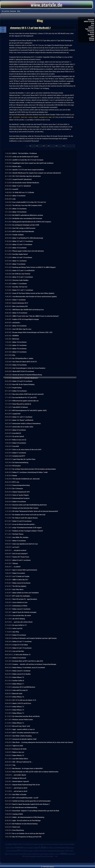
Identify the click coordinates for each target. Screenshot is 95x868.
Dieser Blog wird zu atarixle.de (22, 404)
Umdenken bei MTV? (19, 456)
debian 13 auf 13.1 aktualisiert (22, 186)
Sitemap (92, 38)
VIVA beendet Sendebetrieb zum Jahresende (26, 479)
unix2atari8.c (16, 322)
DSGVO (28, 844)
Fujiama (66, 844)
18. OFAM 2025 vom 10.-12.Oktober (23, 192)
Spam (71, 851)
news (92, 25)
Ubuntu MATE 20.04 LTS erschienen (23, 371)
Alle (56, 856)
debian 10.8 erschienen (19, 342)
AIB (6, 844)
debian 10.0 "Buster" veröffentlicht (23, 420)
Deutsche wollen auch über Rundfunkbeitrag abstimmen (30, 505)
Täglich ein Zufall (18, 745)
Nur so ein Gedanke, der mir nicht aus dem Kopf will (28, 833)
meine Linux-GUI (17, 628)
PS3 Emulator (17, 466)
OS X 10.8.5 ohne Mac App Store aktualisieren (27, 176)
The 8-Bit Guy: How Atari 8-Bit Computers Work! (27, 205)
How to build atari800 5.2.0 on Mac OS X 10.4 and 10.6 (29, 202)
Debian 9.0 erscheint (19, 573)
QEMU (67, 851)
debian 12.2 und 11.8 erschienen (22, 257)
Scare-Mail (16, 446)
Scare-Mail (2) (17, 433)
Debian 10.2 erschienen (20, 391)
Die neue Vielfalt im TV (19, 625)
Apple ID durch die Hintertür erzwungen (24, 612)
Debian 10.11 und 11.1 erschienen (23, 290)
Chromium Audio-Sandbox (20, 280)
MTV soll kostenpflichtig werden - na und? (25, 798)
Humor (12, 848)
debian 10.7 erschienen (19, 345)
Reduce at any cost (18, 752)
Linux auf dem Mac (18, 651)
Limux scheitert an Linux (20, 602)
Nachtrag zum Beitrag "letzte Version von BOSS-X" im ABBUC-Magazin (34, 267)
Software (91, 27)
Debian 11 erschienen (19, 300)
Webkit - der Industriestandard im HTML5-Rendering (28, 817)
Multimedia (61, 848)
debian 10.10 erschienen (20, 313)
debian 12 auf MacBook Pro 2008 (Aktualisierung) (28, 238)
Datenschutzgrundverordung (21, 485)
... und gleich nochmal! (19, 550)
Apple (33, 146)
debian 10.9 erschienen (19, 326)
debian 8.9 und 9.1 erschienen (21, 560)
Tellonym (15, 563)
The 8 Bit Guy (14, 854)
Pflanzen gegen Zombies (31, 851)
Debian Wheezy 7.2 (18, 723)
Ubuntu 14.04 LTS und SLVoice (22, 703)
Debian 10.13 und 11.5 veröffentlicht (23, 270)
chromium (52, 854)
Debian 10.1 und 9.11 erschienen (22, 417)
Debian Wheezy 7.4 (18, 710)
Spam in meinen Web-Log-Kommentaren (25, 570)
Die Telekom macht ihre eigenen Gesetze (25, 518)
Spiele (7, 854)
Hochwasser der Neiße (19, 749)
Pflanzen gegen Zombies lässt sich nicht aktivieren (28, 251)
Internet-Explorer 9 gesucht (21, 781)
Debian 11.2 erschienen (20, 283)
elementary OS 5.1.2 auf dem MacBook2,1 (25, 378)
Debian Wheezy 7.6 (18, 697)
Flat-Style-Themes (18, 534)
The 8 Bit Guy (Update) (19, 586)
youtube (50, 856)
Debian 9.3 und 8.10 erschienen (22, 521)
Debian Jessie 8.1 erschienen (21, 671)
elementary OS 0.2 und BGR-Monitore (24, 687)
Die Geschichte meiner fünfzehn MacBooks (26, 182)
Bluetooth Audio (17, 693)
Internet (19, 847)
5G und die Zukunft (18, 436)
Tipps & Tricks (90, 29)
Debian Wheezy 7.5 (18, 706)
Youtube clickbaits (18, 234)
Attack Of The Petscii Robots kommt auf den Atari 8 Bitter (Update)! (33, 293)
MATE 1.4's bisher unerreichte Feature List (25, 732)
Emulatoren (42, 844)
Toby (14, 765)
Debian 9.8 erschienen (19, 443)
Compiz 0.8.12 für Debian (20, 645)
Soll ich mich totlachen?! (20, 553)
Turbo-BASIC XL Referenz (20, 407)
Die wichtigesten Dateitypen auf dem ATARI (26, 225)
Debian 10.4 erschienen (20, 365)
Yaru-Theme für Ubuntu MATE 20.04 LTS (25, 361)
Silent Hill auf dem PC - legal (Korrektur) (25, 599)
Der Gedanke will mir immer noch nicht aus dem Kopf (29, 514)
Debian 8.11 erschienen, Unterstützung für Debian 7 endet (30, 472)
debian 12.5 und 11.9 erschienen (22, 244)
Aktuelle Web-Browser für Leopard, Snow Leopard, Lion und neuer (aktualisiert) (37, 173)
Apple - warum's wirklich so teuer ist (23, 729)
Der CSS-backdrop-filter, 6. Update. (23, 358)
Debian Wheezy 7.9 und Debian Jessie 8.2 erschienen (29, 667)
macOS (45, 856)
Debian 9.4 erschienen (19, 501)
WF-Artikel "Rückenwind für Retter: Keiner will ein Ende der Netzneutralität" (35, 511)
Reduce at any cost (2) (19, 440)
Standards (91, 34)
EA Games (34, 844)
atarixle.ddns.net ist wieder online (23, 427)
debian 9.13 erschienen (19, 352)
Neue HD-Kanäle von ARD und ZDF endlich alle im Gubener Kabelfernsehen (35, 772)
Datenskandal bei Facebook (21, 498)
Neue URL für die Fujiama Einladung (23, 384)
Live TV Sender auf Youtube (21, 576)
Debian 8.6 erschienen (19, 635)
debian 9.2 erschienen (19, 540)
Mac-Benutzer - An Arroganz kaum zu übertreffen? (28, 768)
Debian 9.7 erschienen (19, 453)
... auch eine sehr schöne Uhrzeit (22, 622)
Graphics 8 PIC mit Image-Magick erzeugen (26, 319)
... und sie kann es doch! (20, 791)
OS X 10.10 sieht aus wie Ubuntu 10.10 (24, 700)
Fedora (61, 844)
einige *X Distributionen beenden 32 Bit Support (27, 527)
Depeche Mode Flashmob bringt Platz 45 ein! (26, 784)
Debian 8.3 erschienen (19, 658)
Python (62, 851)
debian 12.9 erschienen (19, 208)
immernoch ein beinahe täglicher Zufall (24, 739)
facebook (27, 856)
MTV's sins (16, 482)
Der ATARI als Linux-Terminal (21, 274)
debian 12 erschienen (19, 264)
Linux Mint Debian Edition (20, 758)
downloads (91, 31)
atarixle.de (44, 854)
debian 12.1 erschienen (19, 261)
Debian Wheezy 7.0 (18, 755)
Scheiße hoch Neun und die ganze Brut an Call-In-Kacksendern (31, 801)
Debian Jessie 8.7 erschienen (21, 609)
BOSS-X (20, 844)
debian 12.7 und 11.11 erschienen (23, 241)
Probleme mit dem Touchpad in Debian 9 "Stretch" (28, 531)
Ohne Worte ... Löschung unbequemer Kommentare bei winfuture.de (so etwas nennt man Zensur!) (43, 742)
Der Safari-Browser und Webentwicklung (25, 807)
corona (58, 854)
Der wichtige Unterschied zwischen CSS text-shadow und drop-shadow (34, 469)
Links (92, 36)
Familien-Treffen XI (18, 680)
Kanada (15, 475)
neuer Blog (16, 632)
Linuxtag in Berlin (18, 814)
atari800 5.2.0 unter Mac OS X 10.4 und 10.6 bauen (28, 160)
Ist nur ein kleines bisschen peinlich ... (24, 524)
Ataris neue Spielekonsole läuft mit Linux (25, 544)
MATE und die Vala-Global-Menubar (23, 231)
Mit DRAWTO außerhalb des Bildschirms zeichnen (28, 215)
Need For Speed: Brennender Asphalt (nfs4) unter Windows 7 (31, 804)
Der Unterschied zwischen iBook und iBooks (26, 716)
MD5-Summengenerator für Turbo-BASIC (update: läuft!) (29, 410)
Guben (8, 848)
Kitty (14, 355)
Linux (40, 146)
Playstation (43, 851)
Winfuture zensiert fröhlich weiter (23, 719)
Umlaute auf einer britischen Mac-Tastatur (25, 508)
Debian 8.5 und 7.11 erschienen (22, 641)
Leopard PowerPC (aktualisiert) (22, 179)
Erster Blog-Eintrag (18, 830)
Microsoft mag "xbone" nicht (21, 726)
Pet (22, 851)
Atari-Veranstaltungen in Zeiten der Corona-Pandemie (29, 368)
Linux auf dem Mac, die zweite (22, 615)
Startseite (91, 20)
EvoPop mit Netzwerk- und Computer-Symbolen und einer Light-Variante (34, 638)
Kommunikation (28, 848)
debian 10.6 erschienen (19, 348)
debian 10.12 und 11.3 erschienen (23, 277)
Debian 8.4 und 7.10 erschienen (22, 648)
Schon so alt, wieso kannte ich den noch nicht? (27, 449)
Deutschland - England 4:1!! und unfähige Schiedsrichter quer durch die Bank (36, 810)
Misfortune (16, 339)
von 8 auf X (16, 547)
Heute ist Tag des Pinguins (21, 495)
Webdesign (36, 854)
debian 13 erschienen (19, 195)
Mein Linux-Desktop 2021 (20, 306)
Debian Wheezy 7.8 (18, 677)
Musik (68, 848)
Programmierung (53, 851)
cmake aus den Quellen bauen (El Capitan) (25, 156)
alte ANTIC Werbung (19, 619)
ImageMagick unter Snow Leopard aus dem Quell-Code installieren (33, 163)
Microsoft (53, 848)
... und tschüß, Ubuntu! (19, 775)
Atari (15, 844)
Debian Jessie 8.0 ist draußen (21, 674)
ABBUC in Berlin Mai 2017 (20, 579)
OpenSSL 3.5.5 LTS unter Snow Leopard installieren (28, 169)
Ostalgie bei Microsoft (19, 778)
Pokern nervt (16, 827)
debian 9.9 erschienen (19, 430)
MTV (48, 848)
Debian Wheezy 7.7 (18, 684)
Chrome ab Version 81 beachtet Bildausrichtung (27, 375)
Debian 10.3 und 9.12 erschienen (22, 381)
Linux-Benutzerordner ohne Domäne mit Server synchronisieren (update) (35, 296)
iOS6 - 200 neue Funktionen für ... (22, 762)
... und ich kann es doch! (20, 788)
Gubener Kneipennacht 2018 (21, 492)
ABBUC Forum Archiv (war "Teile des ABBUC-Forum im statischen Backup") (36, 316)
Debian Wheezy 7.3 (18, 713)
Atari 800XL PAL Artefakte (20, 537)
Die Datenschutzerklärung (20, 462)
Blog (93, 23)
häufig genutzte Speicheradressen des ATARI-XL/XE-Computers (32, 222)
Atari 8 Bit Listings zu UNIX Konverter (24, 228)
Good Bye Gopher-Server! (20, 254)
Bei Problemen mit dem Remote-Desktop (25, 824)
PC (46, 146)
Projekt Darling (17, 387)
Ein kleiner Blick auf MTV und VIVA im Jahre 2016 (28, 661)
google (33, 856)
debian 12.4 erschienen (19, 248)
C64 (24, 844)
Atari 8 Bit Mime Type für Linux (22, 329)
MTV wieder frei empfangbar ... (22, 596)
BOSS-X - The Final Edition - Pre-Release (25, 153)
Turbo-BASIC (22, 854)
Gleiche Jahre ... (17, 166)
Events (92, 33)
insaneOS (15, 189)
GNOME (72, 844)
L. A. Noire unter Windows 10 (21, 654)
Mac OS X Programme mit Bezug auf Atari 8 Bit (27, 837)
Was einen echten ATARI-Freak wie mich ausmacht (28, 394)
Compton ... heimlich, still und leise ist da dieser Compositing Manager (34, 664)
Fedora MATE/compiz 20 (20, 690)
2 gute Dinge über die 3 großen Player (24, 459)
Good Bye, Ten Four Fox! (20, 287)
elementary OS (70, 146)
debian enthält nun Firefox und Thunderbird (25, 592)
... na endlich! (16, 566)
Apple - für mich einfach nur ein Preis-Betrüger (26, 820)
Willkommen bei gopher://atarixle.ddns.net (25, 401)
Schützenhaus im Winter (20, 606)
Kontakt (92, 40)
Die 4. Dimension (18, 488)
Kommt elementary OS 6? (20, 303)
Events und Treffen (52, 844)
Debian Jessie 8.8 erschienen (21, 583)
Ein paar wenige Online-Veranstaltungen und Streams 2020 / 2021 (32, 332)
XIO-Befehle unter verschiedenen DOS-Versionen (27, 218)
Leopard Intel (16, 413)
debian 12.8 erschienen (19, 212)
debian (60, 146)
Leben (36, 847)
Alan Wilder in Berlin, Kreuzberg (22, 736)
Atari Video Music (18, 589)
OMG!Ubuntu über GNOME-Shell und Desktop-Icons (28, 309)
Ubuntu (52, 146)
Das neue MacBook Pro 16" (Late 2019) (24, 397)
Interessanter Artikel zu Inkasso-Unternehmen (26, 423)
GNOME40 (15, 335)
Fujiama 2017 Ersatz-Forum (21, 557)
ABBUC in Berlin (89, 21)
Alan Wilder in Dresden (19, 794)
